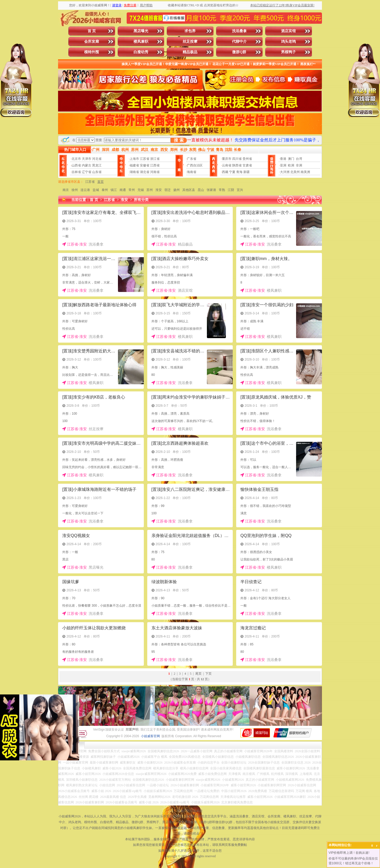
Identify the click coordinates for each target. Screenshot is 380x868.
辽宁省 (87, 172)
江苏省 (145, 159)
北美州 (295, 172)
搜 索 (179, 140)
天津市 (87, 159)
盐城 (96, 190)
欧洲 (291, 165)
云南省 (227, 165)
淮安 (159, 190)
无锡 (141, 190)
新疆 (246, 172)
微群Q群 (239, 52)
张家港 (211, 190)
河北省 (97, 159)
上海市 (134, 159)
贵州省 (247, 159)
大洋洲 (285, 172)
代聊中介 (239, 42)
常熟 (222, 190)
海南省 (192, 172)
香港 (283, 159)
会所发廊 (92, 42)
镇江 (114, 190)
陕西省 (237, 165)
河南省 (155, 172)
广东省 (192, 159)
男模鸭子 (288, 52)
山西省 (76, 165)
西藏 (225, 172)
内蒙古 (87, 165)
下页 (208, 674)
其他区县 (189, 190)
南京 (66, 190)
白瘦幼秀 (141, 52)
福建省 (134, 165)
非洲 (299, 165)
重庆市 (227, 159)
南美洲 (305, 172)
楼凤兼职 (141, 42)
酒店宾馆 (288, 31)
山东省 (97, 172)
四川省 (237, 159)
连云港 (85, 190)
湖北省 (145, 172)
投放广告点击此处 (190, 811)
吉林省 (76, 172)
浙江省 (155, 159)
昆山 (201, 190)
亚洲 (283, 165)
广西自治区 (195, 165)
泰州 (105, 190)
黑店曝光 (141, 31)
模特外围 (92, 52)
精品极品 (190, 52)
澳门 (291, 159)
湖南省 (134, 172)
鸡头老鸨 (288, 42)
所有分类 (141, 200)
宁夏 (232, 172)
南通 (123, 190)
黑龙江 (97, 165)
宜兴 (240, 190)
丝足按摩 (190, 42)
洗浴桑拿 (239, 31)
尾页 (198, 674)
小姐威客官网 (150, 736)
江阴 (231, 190)
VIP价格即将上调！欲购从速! (349, 853)
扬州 (177, 190)
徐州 (75, 190)
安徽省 (145, 165)
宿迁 (168, 190)
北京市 (76, 159)
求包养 (190, 31)
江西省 (155, 165)
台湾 (299, 159)
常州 (132, 190)
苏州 (150, 190)
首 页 (92, 31)
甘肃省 (247, 165)
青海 (239, 172)
